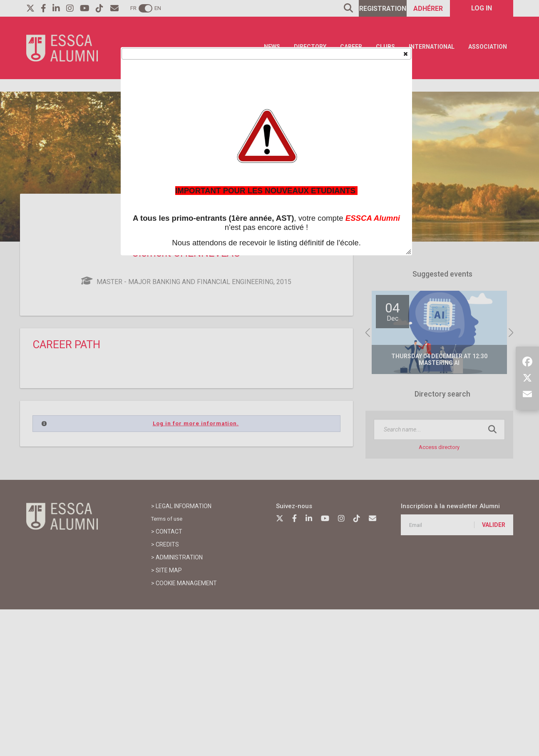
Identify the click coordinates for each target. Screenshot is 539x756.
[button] (405, 53)
